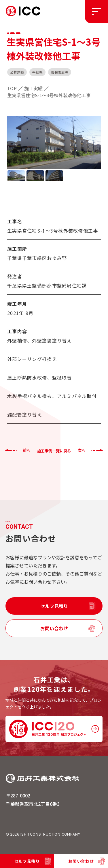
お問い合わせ (54, 628)
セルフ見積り (54, 606)
